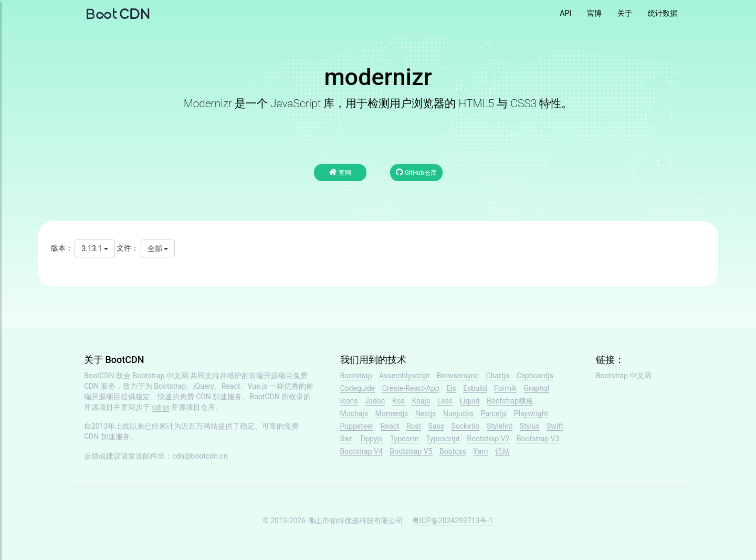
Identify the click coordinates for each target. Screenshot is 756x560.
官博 (594, 13)
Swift (555, 426)
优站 (502, 451)
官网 (340, 172)
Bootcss (453, 451)
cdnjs (161, 407)
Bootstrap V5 (411, 451)
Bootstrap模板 (510, 401)
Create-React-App (411, 388)
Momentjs (391, 413)
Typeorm (405, 439)
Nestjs (426, 413)
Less (445, 401)
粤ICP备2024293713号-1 (453, 521)
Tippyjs (371, 439)
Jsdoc (375, 401)
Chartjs (497, 376)
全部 (158, 248)
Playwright (531, 413)
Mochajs (354, 413)
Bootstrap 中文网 (161, 376)
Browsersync (458, 376)
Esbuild (475, 388)
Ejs (451, 388)
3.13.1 (94, 248)
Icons (349, 401)
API (565, 13)
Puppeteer (357, 426)
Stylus (530, 426)
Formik (505, 388)
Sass (436, 426)
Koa (398, 401)
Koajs (421, 401)
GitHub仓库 (416, 172)
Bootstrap (356, 376)
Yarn (481, 451)
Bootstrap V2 (488, 439)
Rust (414, 426)
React (390, 426)
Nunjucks (458, 413)
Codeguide (358, 388)
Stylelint (500, 426)
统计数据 (663, 13)
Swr (346, 439)
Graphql (537, 388)
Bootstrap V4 (361, 451)
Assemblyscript (404, 376)
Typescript (443, 439)
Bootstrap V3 (538, 439)
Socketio (465, 426)
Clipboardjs (535, 376)
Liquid (470, 401)
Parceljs (494, 413)
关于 (625, 13)
